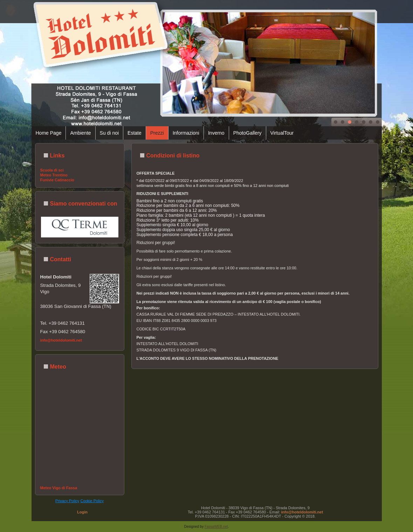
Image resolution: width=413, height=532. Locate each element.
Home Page (49, 133)
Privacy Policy (67, 501)
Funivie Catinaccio (57, 180)
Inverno (216, 133)
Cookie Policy (92, 501)
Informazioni (186, 133)
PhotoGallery (247, 133)
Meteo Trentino (54, 175)
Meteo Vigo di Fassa (59, 488)
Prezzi (157, 133)
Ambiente (80, 133)
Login (82, 512)
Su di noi (109, 133)
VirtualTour (282, 133)
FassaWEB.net (216, 527)
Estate (135, 133)
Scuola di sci (52, 170)
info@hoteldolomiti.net (61, 340)
